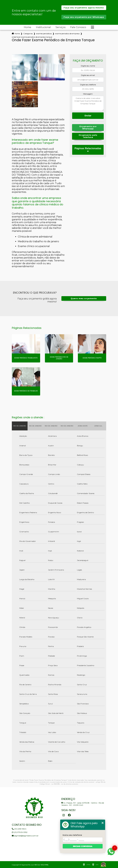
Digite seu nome (88, 66)
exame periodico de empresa (67, 34)
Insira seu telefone (72, 835)
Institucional (43, 27)
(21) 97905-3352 (20, 832)
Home (27, 27)
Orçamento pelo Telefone (88, 136)
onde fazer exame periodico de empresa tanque (32, 37)
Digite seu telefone (88, 85)
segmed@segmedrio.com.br (25, 836)
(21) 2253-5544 (19, 829)
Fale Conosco (78, 27)
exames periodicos (44, 34)
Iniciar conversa (83, 846)
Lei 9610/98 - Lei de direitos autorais (65, 784)
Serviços (60, 27)
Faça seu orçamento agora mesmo (84, 8)
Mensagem (88, 94)
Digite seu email (88, 75)
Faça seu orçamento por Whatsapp (84, 17)
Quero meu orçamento (84, 298)
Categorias (28, 34)
